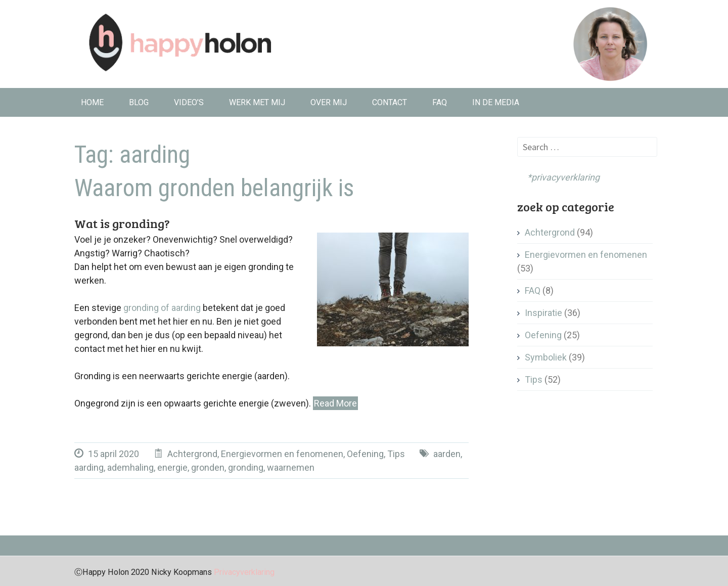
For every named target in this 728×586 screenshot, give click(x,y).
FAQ (440, 102)
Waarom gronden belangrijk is (214, 188)
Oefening (365, 454)
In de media (496, 102)
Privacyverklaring (244, 572)
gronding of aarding (162, 308)
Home (92, 102)
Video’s (189, 102)
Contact (390, 102)
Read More (335, 403)
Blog (139, 102)
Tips (396, 454)
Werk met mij (257, 102)
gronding (246, 467)
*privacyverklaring (558, 177)
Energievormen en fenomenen (282, 454)
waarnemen (291, 467)
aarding (89, 467)
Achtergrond (192, 454)
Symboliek (546, 357)
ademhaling (130, 467)
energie (172, 467)
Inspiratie (543, 313)
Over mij (329, 102)
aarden (447, 454)
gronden (208, 467)
